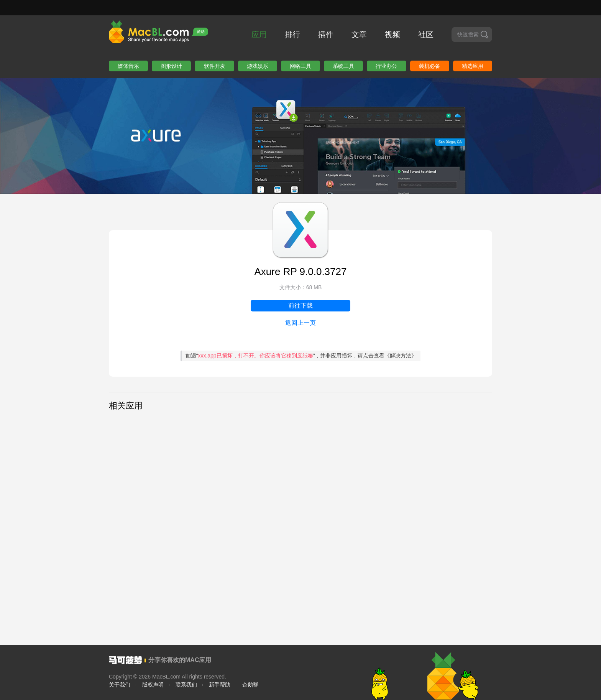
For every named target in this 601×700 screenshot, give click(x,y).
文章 (359, 35)
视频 (392, 35)
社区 (426, 35)
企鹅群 (250, 685)
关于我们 (120, 685)
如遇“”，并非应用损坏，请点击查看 (301, 356)
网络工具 (300, 66)
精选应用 (473, 66)
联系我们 (186, 685)
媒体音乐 (128, 66)
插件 (326, 35)
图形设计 (171, 66)
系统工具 (343, 66)
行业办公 (386, 66)
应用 (259, 35)
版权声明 (153, 685)
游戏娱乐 (258, 66)
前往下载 (300, 306)
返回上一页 (300, 323)
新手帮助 (220, 685)
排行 (292, 35)
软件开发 (215, 66)
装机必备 (430, 66)
